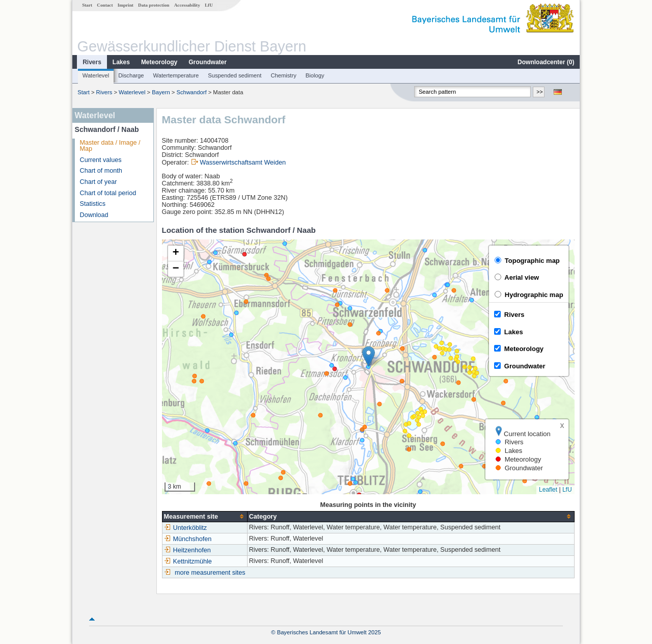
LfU (209, 5)
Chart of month (101, 171)
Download (94, 215)
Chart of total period (108, 193)
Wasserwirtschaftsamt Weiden (243, 163)
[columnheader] (205, 516)
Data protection (154, 5)
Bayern (161, 92)
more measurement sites (210, 573)
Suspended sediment (235, 75)
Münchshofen (188, 539)
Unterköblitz (186, 528)
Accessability (187, 5)
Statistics (93, 204)
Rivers (92, 62)
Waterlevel (96, 75)
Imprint (126, 5)
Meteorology (159, 62)
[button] (369, 356)
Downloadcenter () (546, 62)
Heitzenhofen (187, 550)
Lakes (121, 62)
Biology (315, 75)
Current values (101, 160)
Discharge (131, 75)
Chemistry (283, 75)
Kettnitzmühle (188, 561)
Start (87, 5)
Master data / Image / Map (110, 146)
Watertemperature (176, 75)
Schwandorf (191, 92)
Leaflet (548, 490)
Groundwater (208, 62)
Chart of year (99, 182)
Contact (105, 5)
